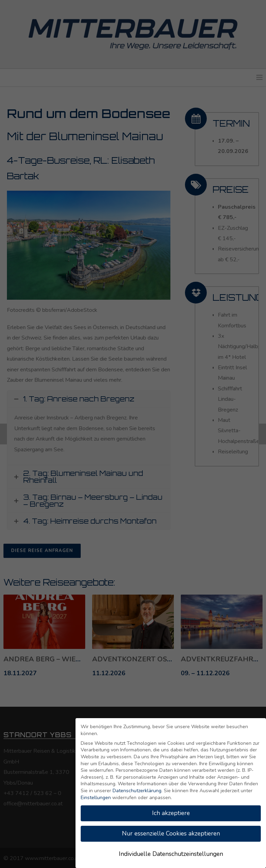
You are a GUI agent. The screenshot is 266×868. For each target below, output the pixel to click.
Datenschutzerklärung (137, 791)
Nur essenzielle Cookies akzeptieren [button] (171, 833)
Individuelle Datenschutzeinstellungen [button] (171, 854)
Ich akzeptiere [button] (171, 813)
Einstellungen (96, 798)
